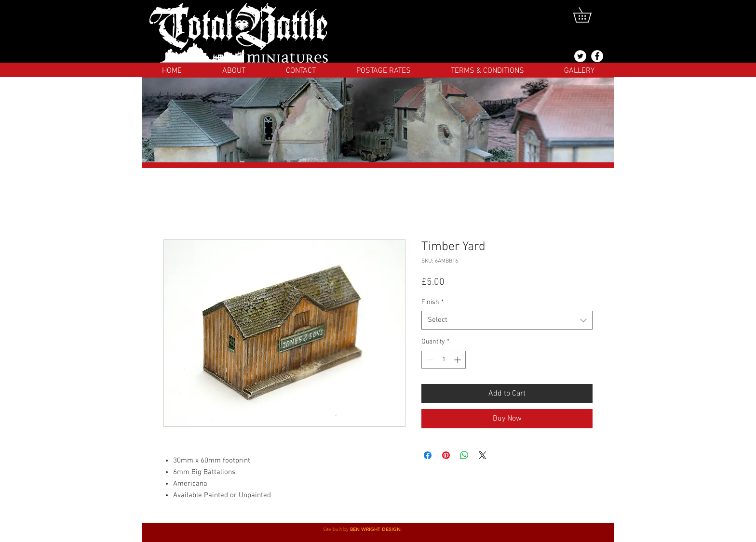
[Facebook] (597, 56)
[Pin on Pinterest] (446, 455)
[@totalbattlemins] (580, 56)
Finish (432, 302)
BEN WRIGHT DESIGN (375, 529)
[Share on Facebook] (428, 455)
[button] (589, 15)
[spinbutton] (444, 360)
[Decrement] (429, 360)
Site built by (337, 529)
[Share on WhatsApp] (464, 455)
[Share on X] (483, 455)
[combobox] (507, 320)
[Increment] (458, 360)
